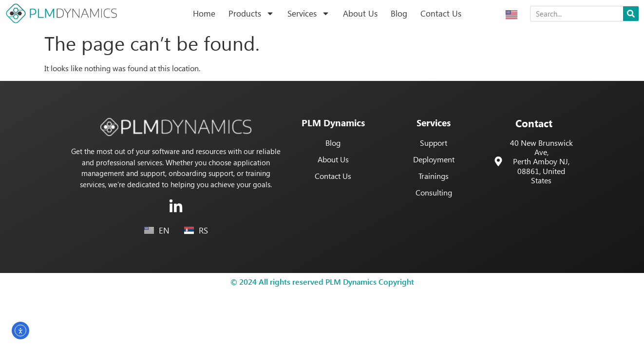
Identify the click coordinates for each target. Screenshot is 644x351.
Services (309, 13)
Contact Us (441, 13)
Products (251, 13)
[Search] (631, 14)
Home (204, 13)
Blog (399, 13)
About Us (360, 13)
